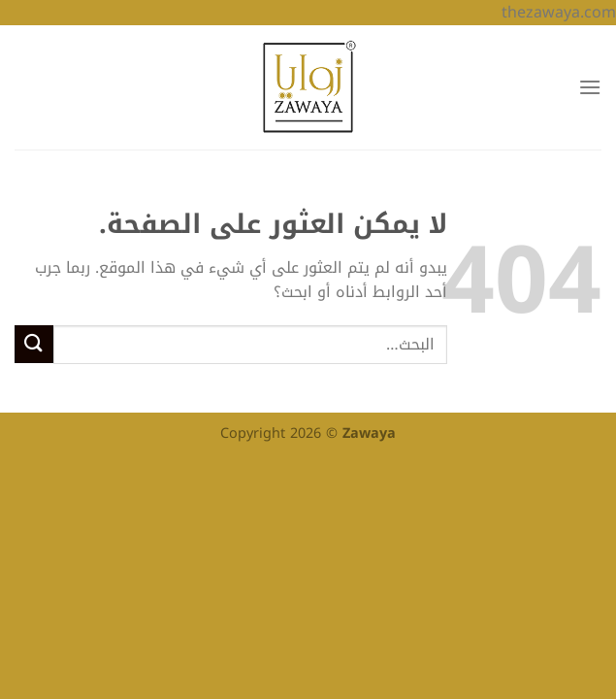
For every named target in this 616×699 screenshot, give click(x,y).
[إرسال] (34, 344)
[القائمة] (590, 87)
